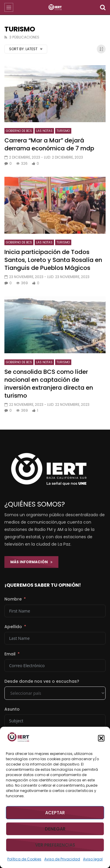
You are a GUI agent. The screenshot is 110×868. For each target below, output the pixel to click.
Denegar (55, 829)
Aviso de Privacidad (62, 859)
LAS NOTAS (44, 131)
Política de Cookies (24, 859)
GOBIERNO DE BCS (19, 131)
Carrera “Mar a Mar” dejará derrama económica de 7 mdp (49, 144)
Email (10, 654)
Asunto (12, 709)
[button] (101, 738)
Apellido (13, 627)
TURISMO (63, 131)
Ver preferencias (55, 845)
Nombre (13, 599)
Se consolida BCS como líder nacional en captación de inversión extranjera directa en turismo (49, 384)
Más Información (31, 562)
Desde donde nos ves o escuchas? (42, 681)
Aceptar (55, 813)
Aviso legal (93, 859)
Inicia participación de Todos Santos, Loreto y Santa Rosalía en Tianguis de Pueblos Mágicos (53, 260)
